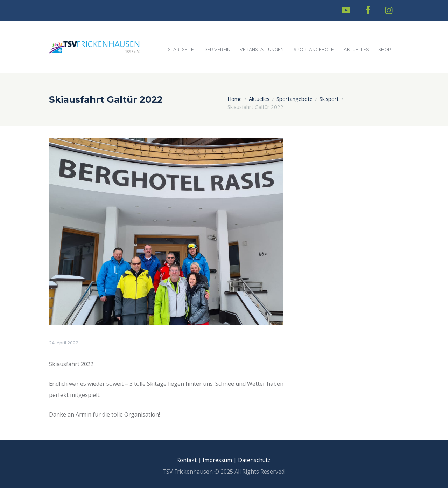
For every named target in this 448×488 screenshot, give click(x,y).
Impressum (217, 460)
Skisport (330, 99)
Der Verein (217, 50)
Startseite (181, 50)
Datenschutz (255, 460)
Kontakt (186, 460)
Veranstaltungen (262, 50)
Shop (385, 50)
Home (235, 99)
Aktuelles (356, 50)
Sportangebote (314, 50)
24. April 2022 (64, 342)
